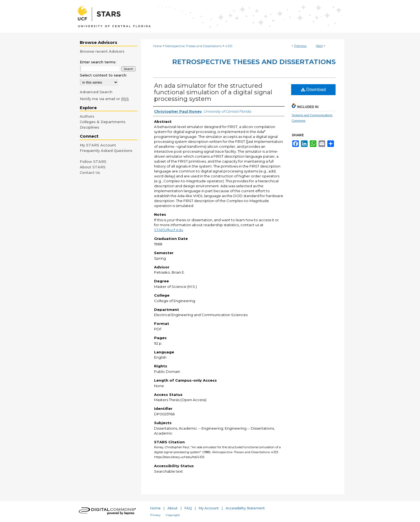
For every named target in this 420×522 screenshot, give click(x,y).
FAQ (188, 508)
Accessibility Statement (245, 508)
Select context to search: (103, 75)
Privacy (155, 515)
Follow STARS (93, 161)
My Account (209, 508)
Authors (87, 116)
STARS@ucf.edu (169, 230)
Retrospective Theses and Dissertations (193, 46)
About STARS (93, 167)
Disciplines (90, 127)
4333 (229, 46)
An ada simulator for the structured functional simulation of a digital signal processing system (213, 92)
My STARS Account (98, 145)
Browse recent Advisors (102, 51)
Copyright (173, 515)
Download (313, 90)
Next (319, 46)
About (173, 508)
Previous (300, 46)
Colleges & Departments (103, 122)
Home (157, 46)
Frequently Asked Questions (106, 151)
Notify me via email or (104, 99)
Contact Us (90, 172)
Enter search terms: (98, 62)
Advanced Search (96, 92)
